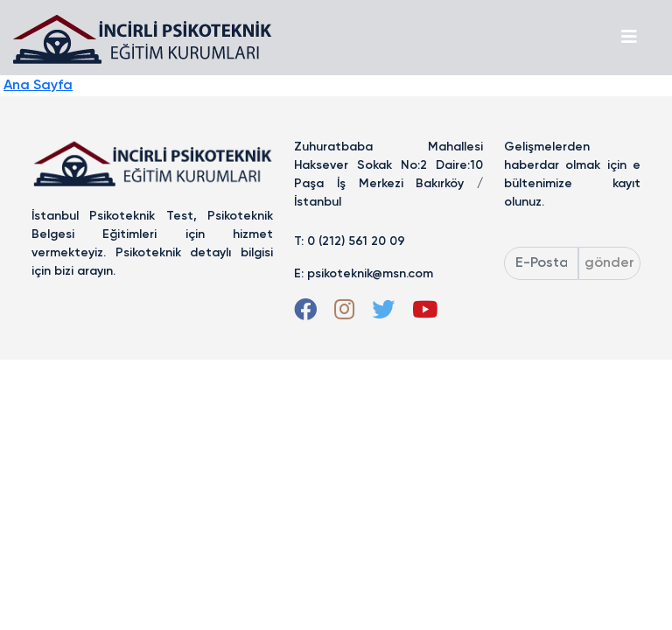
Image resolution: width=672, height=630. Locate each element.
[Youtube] (425, 314)
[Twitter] (383, 314)
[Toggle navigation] (629, 38)
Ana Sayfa (38, 86)
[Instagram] (344, 314)
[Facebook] (305, 314)
